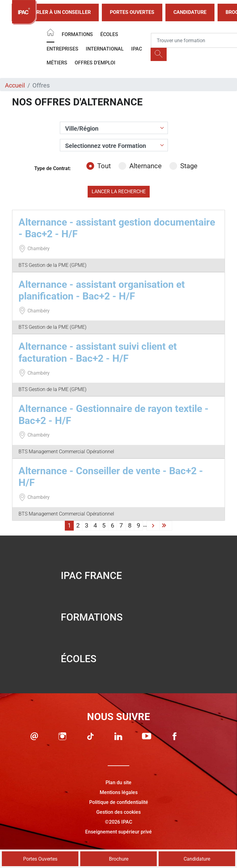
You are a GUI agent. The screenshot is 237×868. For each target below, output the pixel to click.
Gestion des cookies (118, 812)
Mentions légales (119, 792)
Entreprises (62, 49)
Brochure (119, 859)
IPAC (137, 49)
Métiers (57, 63)
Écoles (109, 34)
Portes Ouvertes (132, 12)
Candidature (190, 12)
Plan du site (118, 782)
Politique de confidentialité (119, 802)
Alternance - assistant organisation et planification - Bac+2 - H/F (102, 290)
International (105, 49)
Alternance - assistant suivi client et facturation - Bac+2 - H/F (98, 352)
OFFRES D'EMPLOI (95, 63)
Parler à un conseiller (55, 12)
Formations (77, 34)
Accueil (15, 85)
